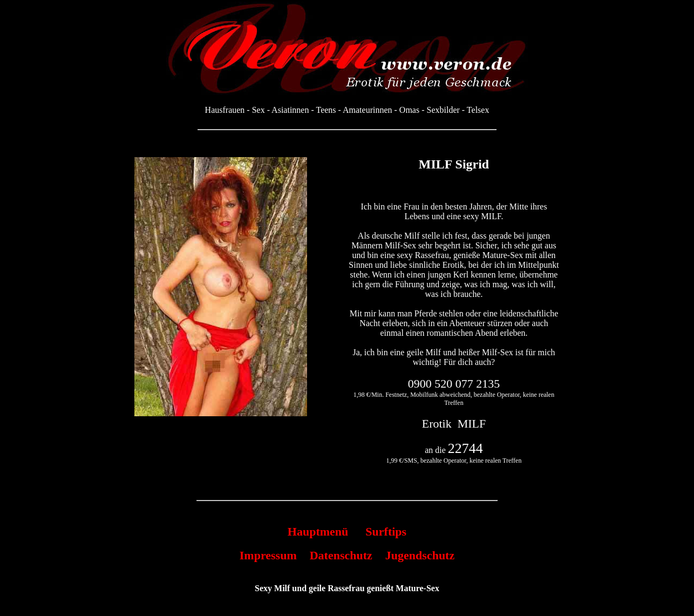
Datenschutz (341, 555)
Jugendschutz (420, 555)
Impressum (268, 555)
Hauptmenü (318, 532)
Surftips (386, 532)
